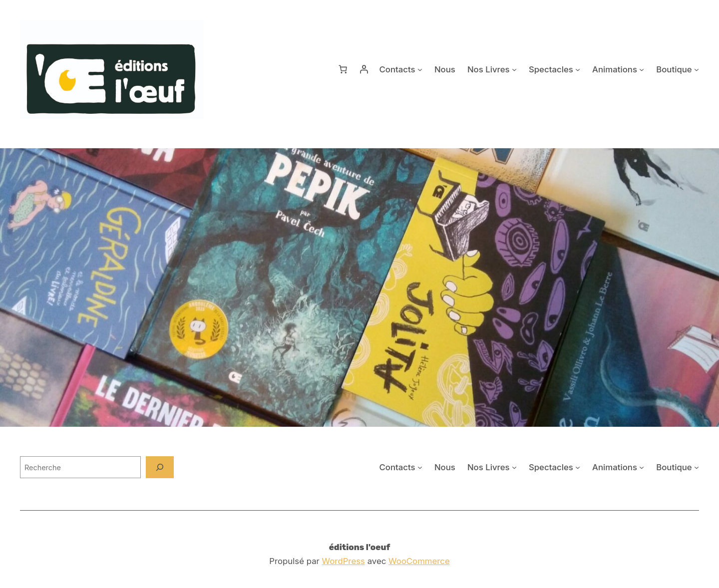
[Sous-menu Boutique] (697, 69)
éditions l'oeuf (360, 547)
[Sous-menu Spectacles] (578, 69)
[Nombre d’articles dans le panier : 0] (343, 69)
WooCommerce (419, 561)
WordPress (344, 561)
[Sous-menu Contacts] (420, 69)
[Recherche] (160, 467)
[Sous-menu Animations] (642, 69)
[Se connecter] (364, 69)
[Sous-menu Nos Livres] (514, 69)
